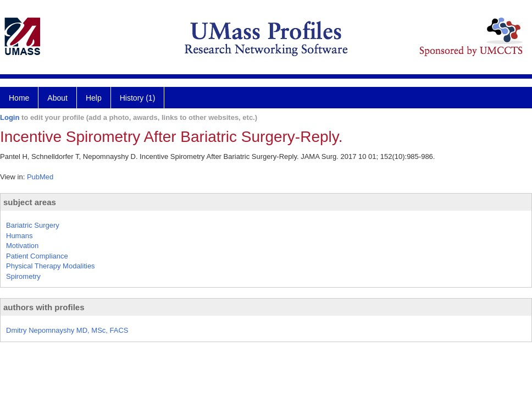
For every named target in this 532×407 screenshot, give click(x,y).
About (57, 98)
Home (19, 98)
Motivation (22, 246)
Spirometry (23, 276)
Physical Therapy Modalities (51, 266)
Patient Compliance (37, 256)
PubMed (40, 177)
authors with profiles (44, 307)
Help (94, 98)
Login (10, 117)
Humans (19, 236)
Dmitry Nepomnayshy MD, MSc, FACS (67, 330)
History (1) (138, 98)
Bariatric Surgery (33, 225)
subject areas (30, 202)
